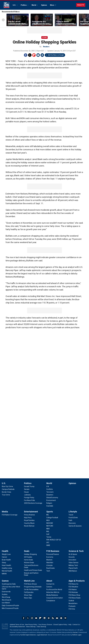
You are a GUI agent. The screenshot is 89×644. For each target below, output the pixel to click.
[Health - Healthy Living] (7, 568)
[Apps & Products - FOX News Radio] (75, 598)
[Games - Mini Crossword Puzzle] (10, 608)
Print (38, 55)
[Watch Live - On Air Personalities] (31, 590)
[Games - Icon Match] (6, 603)
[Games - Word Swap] (6, 597)
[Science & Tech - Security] (72, 557)
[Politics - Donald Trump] (29, 486)
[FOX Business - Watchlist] (50, 563)
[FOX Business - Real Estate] (51, 568)
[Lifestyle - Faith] (70, 520)
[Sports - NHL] (48, 531)
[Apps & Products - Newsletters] (73, 603)
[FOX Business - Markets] (49, 560)
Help (70, 625)
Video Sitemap (41, 627)
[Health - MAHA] (4, 574)
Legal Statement (42, 635)
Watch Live (29, 581)
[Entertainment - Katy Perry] (28, 518)
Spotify (61, 618)
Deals (27, 551)
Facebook (26, 55)
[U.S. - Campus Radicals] (8, 489)
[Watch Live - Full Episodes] (29, 592)
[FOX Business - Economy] (50, 557)
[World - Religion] (49, 503)
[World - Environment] (51, 500)
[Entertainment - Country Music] (29, 523)
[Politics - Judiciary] (27, 495)
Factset (75, 632)
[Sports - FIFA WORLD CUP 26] (54, 540)
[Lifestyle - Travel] (71, 515)
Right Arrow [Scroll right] (85, 20)
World (34, 5)
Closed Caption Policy (60, 625)
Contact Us (76, 625)
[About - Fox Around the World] (54, 590)
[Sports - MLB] (48, 520)
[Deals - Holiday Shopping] (30, 554)
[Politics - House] (26, 492)
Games (5, 581)
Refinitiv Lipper (77, 635)
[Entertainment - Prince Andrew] (29, 515)
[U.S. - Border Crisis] (6, 492)
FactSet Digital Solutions (28, 635)
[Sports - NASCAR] (50, 523)
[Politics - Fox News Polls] (29, 500)
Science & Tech (76, 551)
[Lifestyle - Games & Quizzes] (75, 526)
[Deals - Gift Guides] (28, 557)
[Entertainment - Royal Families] (29, 520)
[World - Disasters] (50, 495)
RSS (53, 618)
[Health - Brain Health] (6, 560)
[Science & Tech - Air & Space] (73, 554)
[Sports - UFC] (48, 543)
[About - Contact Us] (50, 584)
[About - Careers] (49, 587)
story (44, 37)
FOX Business (53, 551)
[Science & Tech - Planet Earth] (73, 568)
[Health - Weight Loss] (6, 554)
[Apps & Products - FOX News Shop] (74, 595)
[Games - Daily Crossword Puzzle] (10, 605)
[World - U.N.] (48, 486)
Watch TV (81, 5)
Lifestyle (73, 512)
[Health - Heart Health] (6, 565)
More (52, 5)
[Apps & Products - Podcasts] (72, 606)
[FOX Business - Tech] (48, 571)
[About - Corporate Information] (55, 598)
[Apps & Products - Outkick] (71, 601)
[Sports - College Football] (52, 518)
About (49, 581)
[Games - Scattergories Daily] (9, 584)
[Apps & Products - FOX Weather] (73, 587)
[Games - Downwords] (6, 592)
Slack (49, 618)
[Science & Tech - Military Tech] (73, 565)
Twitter (30, 55)
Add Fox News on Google (56, 55)
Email (42, 55)
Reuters (46, 47)
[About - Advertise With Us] (53, 592)
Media (5, 512)
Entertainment (31, 512)
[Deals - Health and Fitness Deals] (33, 570)
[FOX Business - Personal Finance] (53, 554)
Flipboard (34, 55)
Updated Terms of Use (17, 625)
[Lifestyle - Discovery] (72, 523)
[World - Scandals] (50, 506)
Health (5, 551)
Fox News (6, 5)
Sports (50, 512)
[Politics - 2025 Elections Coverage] (33, 503)
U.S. (14, 5)
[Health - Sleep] (4, 563)
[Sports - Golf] (48, 534)
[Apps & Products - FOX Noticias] (73, 592)
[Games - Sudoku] (5, 594)
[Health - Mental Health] (7, 571)
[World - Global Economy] (52, 498)
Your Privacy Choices (45, 625)
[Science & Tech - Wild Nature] (73, 571)
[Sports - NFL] (48, 515)
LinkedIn (44, 618)
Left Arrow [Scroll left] (3, 20)
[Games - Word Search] (7, 600)
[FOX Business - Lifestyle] (49, 565)
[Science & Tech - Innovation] (72, 560)
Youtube (36, 618)
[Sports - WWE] (48, 545)
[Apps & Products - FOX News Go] (73, 584)
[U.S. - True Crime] (6, 495)
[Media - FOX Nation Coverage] (10, 515)
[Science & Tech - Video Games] (73, 563)
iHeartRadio (65, 618)
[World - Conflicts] (50, 489)
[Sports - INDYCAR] (50, 526)
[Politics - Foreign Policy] (29, 498)
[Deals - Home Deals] (29, 560)
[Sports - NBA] (48, 529)
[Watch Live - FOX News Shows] (30, 584)
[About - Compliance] (51, 601)
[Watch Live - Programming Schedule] (33, 587)
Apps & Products (77, 581)
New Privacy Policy (31, 625)
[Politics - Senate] (27, 489)
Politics (24, 5)
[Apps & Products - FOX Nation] (73, 590)
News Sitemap (31, 627)
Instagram (32, 618)
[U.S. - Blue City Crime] (7, 486)
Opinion (44, 5)
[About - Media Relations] (52, 595)
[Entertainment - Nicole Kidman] (29, 526)
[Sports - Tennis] (49, 537)
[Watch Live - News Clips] (28, 598)
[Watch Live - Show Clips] (28, 595)
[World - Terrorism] (50, 492)
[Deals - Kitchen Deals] (29, 563)
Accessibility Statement (17, 627)
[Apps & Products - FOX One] (72, 609)
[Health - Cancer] (4, 557)
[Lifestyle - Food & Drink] (73, 518)
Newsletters (57, 618)
